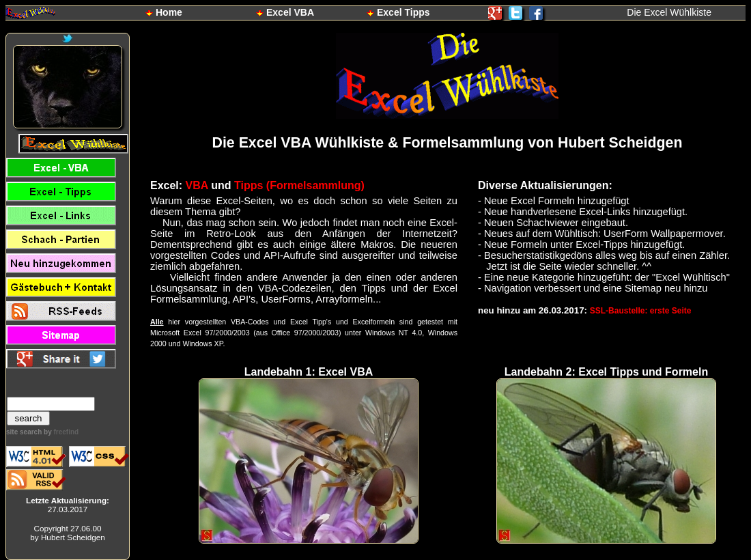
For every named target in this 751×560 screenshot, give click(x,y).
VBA (197, 185)
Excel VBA (290, 12)
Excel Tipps (403, 12)
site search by (42, 432)
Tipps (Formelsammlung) (299, 185)
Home (169, 12)
